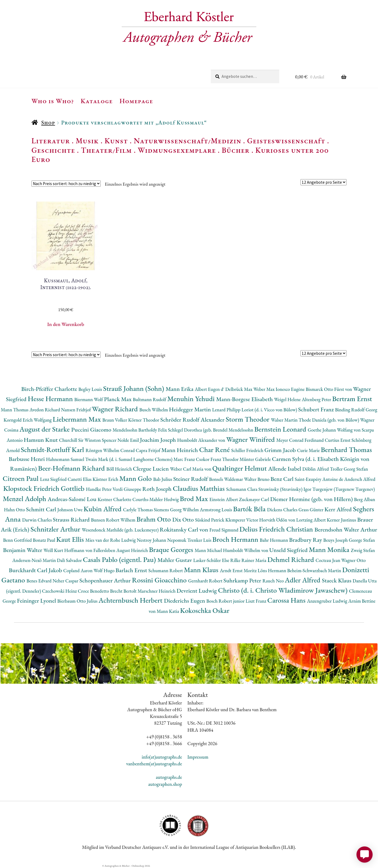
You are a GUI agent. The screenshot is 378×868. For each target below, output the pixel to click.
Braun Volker (115, 420)
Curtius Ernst (338, 440)
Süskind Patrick (210, 520)
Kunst (116, 141)
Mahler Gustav (175, 560)
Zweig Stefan (363, 550)
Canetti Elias (80, 479)
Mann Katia (168, 611)
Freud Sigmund (225, 530)
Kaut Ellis (71, 539)
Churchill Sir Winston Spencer (88, 440)
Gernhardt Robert (206, 581)
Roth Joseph (158, 489)
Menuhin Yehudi (192, 399)
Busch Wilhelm (154, 410)
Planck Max (118, 399)
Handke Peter (99, 489)
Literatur (51, 141)
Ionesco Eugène (291, 389)
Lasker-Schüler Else (212, 560)
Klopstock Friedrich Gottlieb (45, 488)
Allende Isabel (285, 469)
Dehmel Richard (291, 559)
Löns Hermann (272, 570)
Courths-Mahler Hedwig (156, 499)
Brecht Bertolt (124, 591)
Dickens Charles (283, 510)
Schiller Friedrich (248, 450)
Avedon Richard (45, 410)
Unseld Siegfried (289, 550)
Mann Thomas (15, 410)
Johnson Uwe (70, 510)
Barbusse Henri (27, 459)
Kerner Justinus (342, 520)
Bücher (235, 150)
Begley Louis (91, 389)
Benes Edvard (39, 581)
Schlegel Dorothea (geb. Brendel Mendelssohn (211, 430)
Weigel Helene (288, 399)
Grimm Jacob (281, 450)
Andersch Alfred (360, 479)
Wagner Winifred (251, 439)
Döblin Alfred (316, 469)
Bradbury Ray (306, 540)
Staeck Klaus (337, 580)
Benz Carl (283, 479)
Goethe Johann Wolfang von (335, 430)
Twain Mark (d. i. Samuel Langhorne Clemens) (129, 459)
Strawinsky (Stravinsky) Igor (285, 489)
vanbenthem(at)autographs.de (154, 764)
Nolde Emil (129, 440)
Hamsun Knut (41, 440)
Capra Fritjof (148, 450)
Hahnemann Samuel (66, 459)
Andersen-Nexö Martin (35, 560)
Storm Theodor (248, 419)
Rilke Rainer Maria (249, 560)
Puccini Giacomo (92, 430)
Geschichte (53, 150)
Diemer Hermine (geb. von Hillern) (312, 499)
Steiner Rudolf (191, 479)
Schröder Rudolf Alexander (193, 420)
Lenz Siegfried (54, 479)
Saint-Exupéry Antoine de (320, 479)
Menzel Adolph (25, 499)
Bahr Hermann (274, 540)
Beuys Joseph (336, 540)
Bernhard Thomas (346, 449)
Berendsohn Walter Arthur (346, 530)
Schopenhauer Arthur (106, 580)
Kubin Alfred (103, 509)
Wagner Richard (115, 409)
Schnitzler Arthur (56, 529)
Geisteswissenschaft (286, 141)
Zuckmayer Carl (255, 499)
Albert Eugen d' (210, 389)
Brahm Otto (154, 519)
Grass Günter (311, 510)
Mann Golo (136, 478)
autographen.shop (165, 784)
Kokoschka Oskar (205, 610)
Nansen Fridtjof (77, 410)
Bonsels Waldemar (226, 479)
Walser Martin (285, 420)
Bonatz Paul (45, 540)
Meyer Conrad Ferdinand (300, 440)
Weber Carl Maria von (191, 469)
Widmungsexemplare (177, 150)
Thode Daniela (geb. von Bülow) (329, 420)
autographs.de (169, 777)
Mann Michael (209, 550)
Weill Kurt (54, 550)
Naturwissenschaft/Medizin (188, 141)
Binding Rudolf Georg (356, 410)
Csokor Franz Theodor (218, 459)
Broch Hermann (236, 539)
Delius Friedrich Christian (277, 529)
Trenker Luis (200, 540)
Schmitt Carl (42, 509)
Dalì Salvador (70, 560)
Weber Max (265, 389)
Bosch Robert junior (226, 601)
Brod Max (195, 499)
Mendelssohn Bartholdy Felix (140, 430)
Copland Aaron (78, 570)
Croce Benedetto (94, 591)
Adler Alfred (303, 580)
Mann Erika (180, 389)
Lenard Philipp (227, 410)
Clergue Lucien (151, 469)
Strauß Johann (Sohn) (134, 388)
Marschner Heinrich (157, 591)
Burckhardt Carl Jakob (36, 570)
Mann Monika (330, 549)
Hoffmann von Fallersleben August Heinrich (107, 550)
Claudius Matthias (199, 488)
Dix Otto (184, 520)
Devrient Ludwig (197, 591)
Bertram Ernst (352, 399)
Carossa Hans (287, 600)
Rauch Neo (274, 581)
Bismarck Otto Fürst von (329, 389)
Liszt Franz (256, 601)
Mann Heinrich (180, 450)
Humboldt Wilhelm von (246, 550)
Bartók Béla (250, 509)
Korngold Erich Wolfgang (28, 420)
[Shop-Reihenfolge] (66, 184)
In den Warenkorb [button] (66, 324)
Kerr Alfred (339, 509)
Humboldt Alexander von (202, 440)
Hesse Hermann (51, 399)
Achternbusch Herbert (131, 600)
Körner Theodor (144, 420)
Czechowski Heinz (60, 591)
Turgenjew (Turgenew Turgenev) (344, 489)
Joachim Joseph (159, 440)
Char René (215, 449)
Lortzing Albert (311, 520)
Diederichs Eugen (185, 601)
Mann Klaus (202, 570)
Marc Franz (185, 459)
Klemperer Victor (242, 520)
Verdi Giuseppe (127, 489)
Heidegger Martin (191, 409)
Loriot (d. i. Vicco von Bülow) (270, 410)
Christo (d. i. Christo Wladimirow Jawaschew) (284, 590)
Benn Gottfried (18, 540)
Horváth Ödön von (278, 520)
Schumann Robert (166, 570)
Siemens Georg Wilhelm (177, 510)
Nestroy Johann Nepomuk (162, 540)
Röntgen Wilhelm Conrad (111, 450)
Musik (87, 141)
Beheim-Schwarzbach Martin (315, 570)
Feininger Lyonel (37, 601)
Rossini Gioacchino (160, 580)
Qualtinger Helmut (240, 468)
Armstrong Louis (216, 510)
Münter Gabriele (256, 459)
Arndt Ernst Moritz (239, 570)
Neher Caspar (66, 581)
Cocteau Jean (328, 560)
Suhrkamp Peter (243, 580)
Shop (48, 122)
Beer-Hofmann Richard (72, 468)
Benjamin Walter (23, 550)
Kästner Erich (106, 479)
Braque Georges (172, 549)
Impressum (198, 757)
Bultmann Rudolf (150, 399)
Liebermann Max (78, 419)
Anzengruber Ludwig (328, 601)
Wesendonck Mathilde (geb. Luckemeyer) (121, 530)
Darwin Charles (37, 520)
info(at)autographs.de (162, 757)
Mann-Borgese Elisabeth (245, 399)
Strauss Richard (72, 520)
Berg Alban (365, 499)
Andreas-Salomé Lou (73, 499)
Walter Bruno (257, 479)
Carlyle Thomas (138, 510)
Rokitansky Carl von (185, 530)
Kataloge (97, 101)
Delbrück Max (239, 389)
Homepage (136, 101)
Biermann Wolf (89, 399)
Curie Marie (309, 450)
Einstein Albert (224, 499)
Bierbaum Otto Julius (78, 601)
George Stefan (362, 540)
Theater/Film (106, 150)
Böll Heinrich (120, 469)
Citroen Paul (21, 478)
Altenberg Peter (317, 399)
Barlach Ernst (132, 570)
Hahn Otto (15, 510)
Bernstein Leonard (281, 429)
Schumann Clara (242, 489)
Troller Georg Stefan (349, 469)
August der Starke (45, 429)
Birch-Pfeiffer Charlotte (50, 389)
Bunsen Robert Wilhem (114, 520)
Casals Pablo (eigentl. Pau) (120, 559)
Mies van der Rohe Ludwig (111, 540)
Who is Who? (53, 101)
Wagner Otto (353, 560)
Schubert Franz (316, 409)
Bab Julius (163, 479)
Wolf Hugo (104, 570)
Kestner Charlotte (115, 499)
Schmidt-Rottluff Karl (53, 449)
